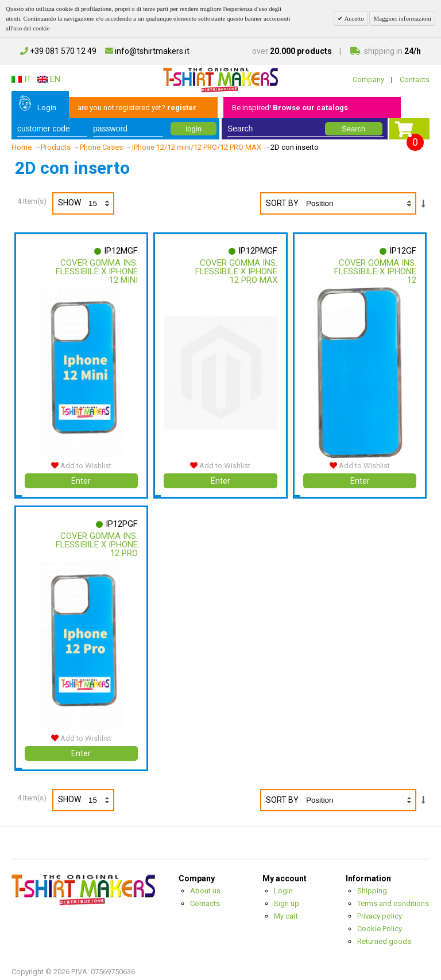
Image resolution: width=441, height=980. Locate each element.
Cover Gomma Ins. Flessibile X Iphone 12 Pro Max (235, 271)
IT (22, 79)
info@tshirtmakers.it (147, 51)
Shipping (372, 886)
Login (47, 108)
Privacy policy (380, 911)
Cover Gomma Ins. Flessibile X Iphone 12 (375, 271)
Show (86, 203)
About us (205, 886)
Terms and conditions (393, 898)
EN (49, 79)
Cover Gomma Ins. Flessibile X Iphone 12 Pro (96, 542)
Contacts (415, 79)
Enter (81, 478)
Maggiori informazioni (402, 18)
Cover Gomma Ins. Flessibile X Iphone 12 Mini (96, 271)
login (193, 129)
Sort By (282, 203)
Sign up (287, 898)
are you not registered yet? (137, 108)
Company (368, 79)
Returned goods (384, 936)
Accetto (353, 18)
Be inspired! (290, 108)
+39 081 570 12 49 (58, 51)
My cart (286, 911)
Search (353, 129)
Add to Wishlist (81, 463)
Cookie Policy (380, 923)
